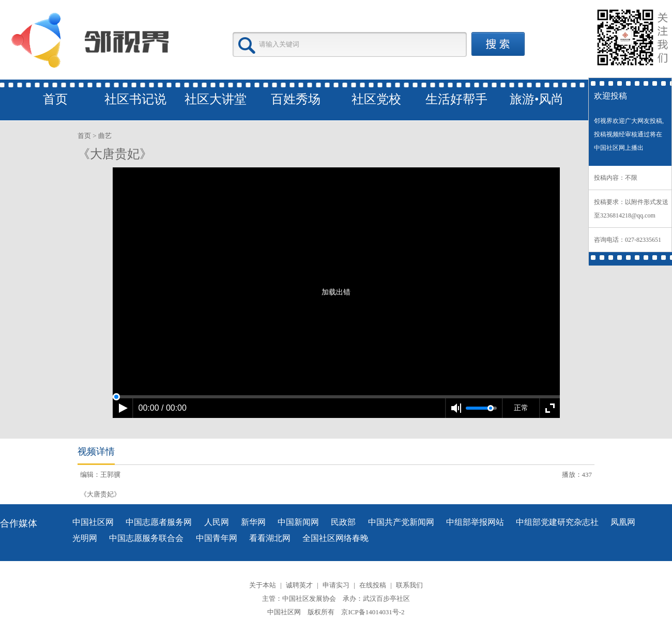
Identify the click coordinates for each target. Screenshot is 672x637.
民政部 (343, 522)
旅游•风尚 (537, 99)
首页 (55, 99)
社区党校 (376, 99)
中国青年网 (217, 538)
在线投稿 (373, 585)
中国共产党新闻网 (401, 522)
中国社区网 (93, 522)
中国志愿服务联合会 (146, 538)
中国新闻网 (298, 522)
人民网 (217, 522)
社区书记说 (135, 99)
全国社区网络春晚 (335, 538)
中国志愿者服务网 (159, 522)
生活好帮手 (456, 99)
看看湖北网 (270, 538)
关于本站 (263, 585)
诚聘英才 (299, 585)
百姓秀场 (296, 99)
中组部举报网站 (475, 522)
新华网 (253, 522)
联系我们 (409, 585)
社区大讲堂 (216, 99)
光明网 (85, 538)
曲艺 (105, 136)
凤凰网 (623, 522)
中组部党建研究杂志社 (557, 522)
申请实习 (336, 585)
